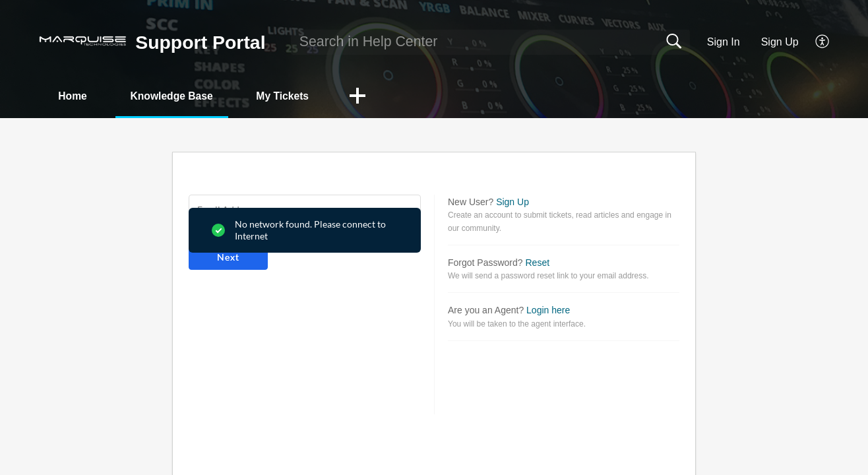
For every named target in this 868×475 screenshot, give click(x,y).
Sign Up (780, 42)
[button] (823, 42)
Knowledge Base (178, 96)
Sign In (724, 42)
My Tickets (294, 96)
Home (75, 96)
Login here (548, 311)
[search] (490, 42)
